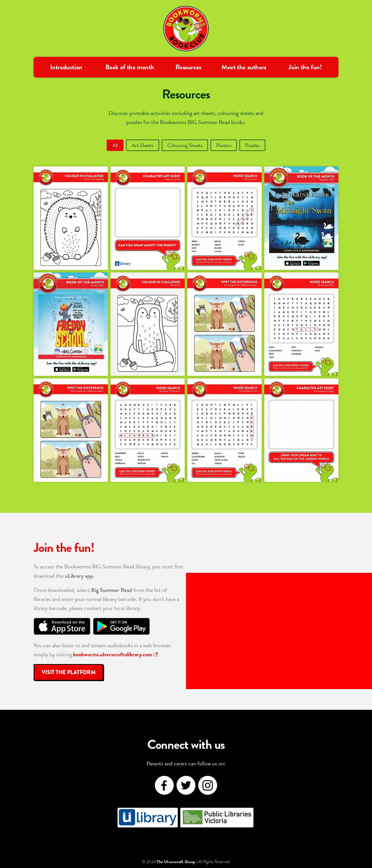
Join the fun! (305, 67)
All (115, 145)
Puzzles (252, 145)
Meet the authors (244, 67)
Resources (188, 67)
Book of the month (130, 67)
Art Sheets (143, 145)
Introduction (66, 67)
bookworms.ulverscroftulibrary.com (115, 654)
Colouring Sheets (185, 145)
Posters (224, 145)
